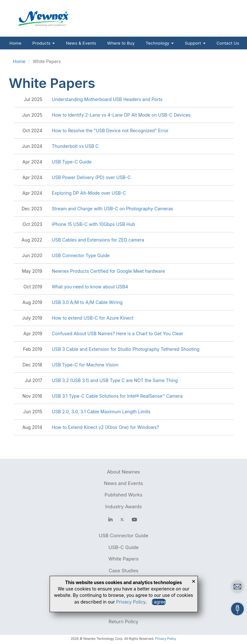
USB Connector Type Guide (81, 255)
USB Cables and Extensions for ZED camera (98, 240)
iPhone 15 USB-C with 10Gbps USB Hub (94, 224)
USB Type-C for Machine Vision (85, 365)
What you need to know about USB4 (90, 287)
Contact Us (228, 43)
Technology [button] (160, 43)
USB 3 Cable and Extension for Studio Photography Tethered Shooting (126, 349)
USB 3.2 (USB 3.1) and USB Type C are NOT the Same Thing (115, 380)
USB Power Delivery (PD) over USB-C (91, 177)
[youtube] (134, 520)
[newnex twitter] (122, 520)
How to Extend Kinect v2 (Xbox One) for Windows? (105, 427)
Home (15, 43)
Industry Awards (123, 507)
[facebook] (110, 520)
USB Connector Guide (123, 535)
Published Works (123, 495)
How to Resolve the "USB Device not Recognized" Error (110, 130)
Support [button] (195, 43)
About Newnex (123, 472)
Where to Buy (121, 43)
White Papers (123, 559)
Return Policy (123, 622)
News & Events (81, 43)
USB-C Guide (123, 547)
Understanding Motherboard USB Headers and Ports (107, 99)
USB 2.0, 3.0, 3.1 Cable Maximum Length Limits (101, 412)
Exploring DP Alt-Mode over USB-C (89, 193)
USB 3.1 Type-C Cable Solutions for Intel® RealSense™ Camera (117, 396)
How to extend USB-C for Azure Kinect (93, 318)
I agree (159, 602)
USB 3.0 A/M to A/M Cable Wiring (87, 302)
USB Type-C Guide (72, 162)
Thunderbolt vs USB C (75, 146)
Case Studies (123, 571)
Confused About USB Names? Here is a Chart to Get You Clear (118, 333)
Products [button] (44, 43)
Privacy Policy (166, 639)
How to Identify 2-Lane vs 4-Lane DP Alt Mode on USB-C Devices (121, 115)
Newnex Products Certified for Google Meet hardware (109, 271)
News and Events (123, 483)
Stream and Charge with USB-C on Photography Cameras (113, 209)
